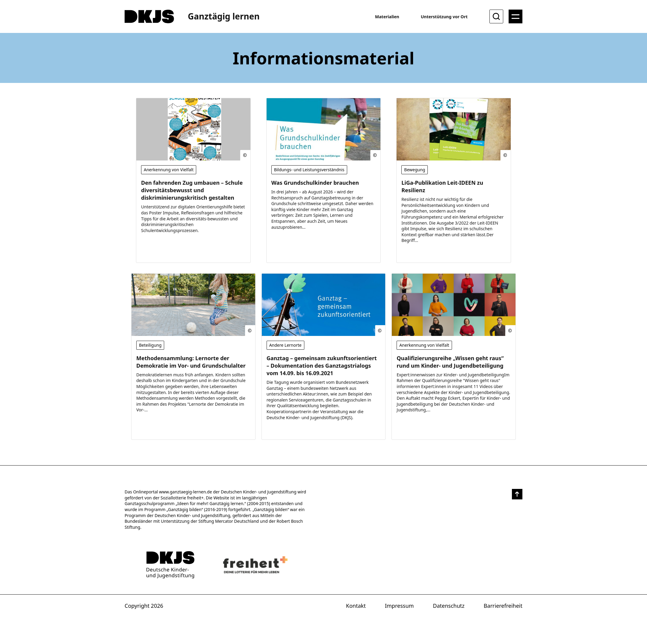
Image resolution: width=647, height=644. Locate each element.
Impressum (399, 606)
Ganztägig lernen (224, 16)
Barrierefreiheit (503, 606)
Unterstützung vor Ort (444, 17)
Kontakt (356, 606)
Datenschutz (449, 606)
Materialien (387, 17)
